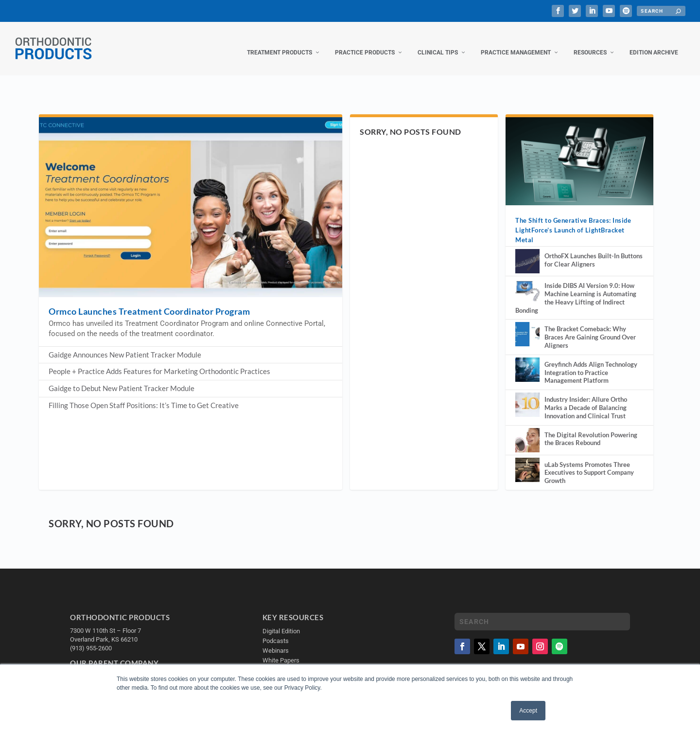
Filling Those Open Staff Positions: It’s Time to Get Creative (144, 395)
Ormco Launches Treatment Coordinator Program (149, 301)
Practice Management (516, 43)
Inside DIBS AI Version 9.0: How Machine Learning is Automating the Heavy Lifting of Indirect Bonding (576, 288)
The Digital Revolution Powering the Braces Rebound (591, 429)
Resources (590, 43)
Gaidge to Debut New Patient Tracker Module (122, 378)
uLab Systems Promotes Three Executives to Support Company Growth (589, 463)
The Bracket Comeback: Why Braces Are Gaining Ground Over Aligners (590, 327)
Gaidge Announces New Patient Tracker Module (125, 345)
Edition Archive (654, 43)
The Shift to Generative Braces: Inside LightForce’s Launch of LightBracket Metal (573, 220)
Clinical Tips (438, 43)
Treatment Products (280, 43)
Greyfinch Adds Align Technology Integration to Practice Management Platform (591, 363)
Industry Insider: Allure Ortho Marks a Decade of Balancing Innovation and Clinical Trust (586, 398)
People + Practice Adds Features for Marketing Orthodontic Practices (159, 361)
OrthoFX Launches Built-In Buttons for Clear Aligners (594, 250)
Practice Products (365, 43)
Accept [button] (528, 711)
